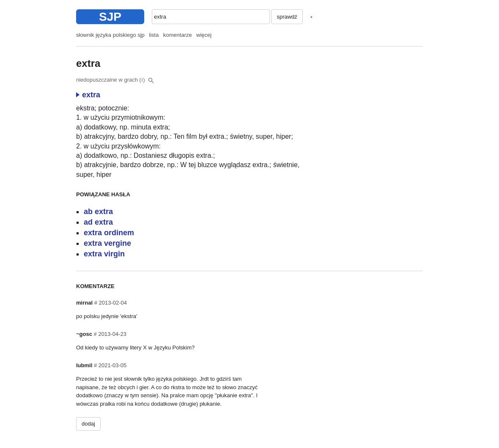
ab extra (98, 212)
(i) (143, 80)
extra (88, 95)
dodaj (88, 424)
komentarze (178, 35)
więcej (204, 35)
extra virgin (104, 254)
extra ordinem (109, 233)
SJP (110, 17)
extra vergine (107, 243)
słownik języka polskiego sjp (110, 35)
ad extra (98, 222)
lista (154, 35)
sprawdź (287, 17)
